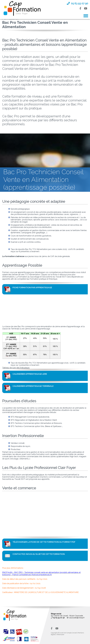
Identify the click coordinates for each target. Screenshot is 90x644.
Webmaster (60, 635)
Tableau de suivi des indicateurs (16, 368)
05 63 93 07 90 (58, 618)
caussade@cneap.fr (76, 618)
